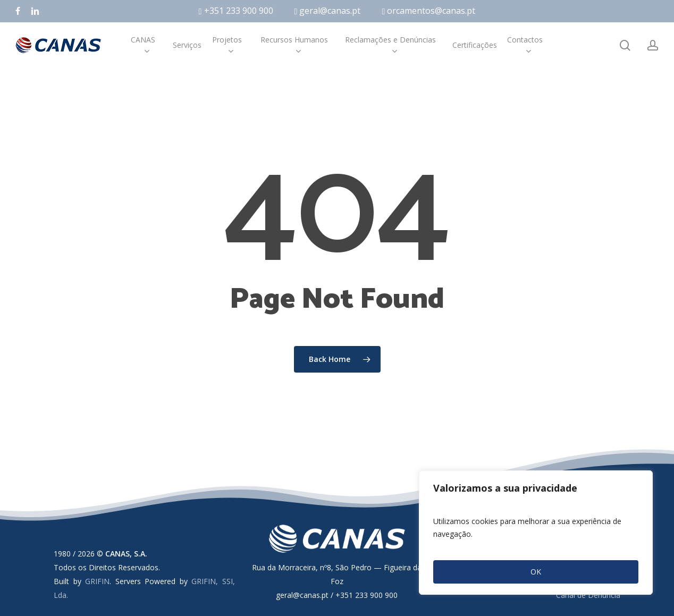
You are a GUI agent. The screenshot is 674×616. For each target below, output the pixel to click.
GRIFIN (97, 581)
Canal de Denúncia (588, 595)
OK (536, 572)
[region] (536, 533)
